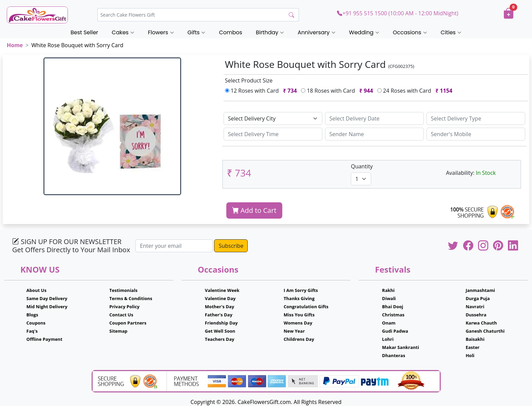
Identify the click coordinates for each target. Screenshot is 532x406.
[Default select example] (273, 118)
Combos (230, 32)
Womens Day (298, 323)
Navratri (475, 307)
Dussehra (476, 315)
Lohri (388, 339)
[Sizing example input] (374, 118)
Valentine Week (222, 290)
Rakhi (388, 290)
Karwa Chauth (481, 323)
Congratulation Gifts (306, 307)
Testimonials (123, 290)
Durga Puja (478, 298)
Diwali (389, 298)
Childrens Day (299, 339)
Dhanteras (394, 355)
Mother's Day (220, 307)
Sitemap (118, 331)
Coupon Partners (128, 323)
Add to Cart (254, 210)
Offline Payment (44, 339)
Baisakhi (475, 339)
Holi (470, 355)
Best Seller (84, 32)
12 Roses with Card (262, 91)
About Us (36, 290)
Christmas (393, 315)
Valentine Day (220, 298)
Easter (472, 347)
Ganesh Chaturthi (485, 331)
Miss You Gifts (299, 315)
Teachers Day (220, 339)
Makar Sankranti (401, 347)
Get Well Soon (220, 331)
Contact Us (121, 315)
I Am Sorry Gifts (301, 290)
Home (15, 45)
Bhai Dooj (393, 307)
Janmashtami (480, 290)
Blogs (32, 315)
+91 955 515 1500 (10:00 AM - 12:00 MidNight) (397, 13)
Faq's (32, 331)
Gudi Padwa (395, 331)
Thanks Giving (299, 298)
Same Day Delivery (47, 298)
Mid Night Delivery (47, 307)
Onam (389, 323)
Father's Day (219, 315)
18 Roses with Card (338, 91)
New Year (294, 331)
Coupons (36, 323)
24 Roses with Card (416, 91)
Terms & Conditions (131, 298)
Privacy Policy (124, 307)
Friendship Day (221, 323)
